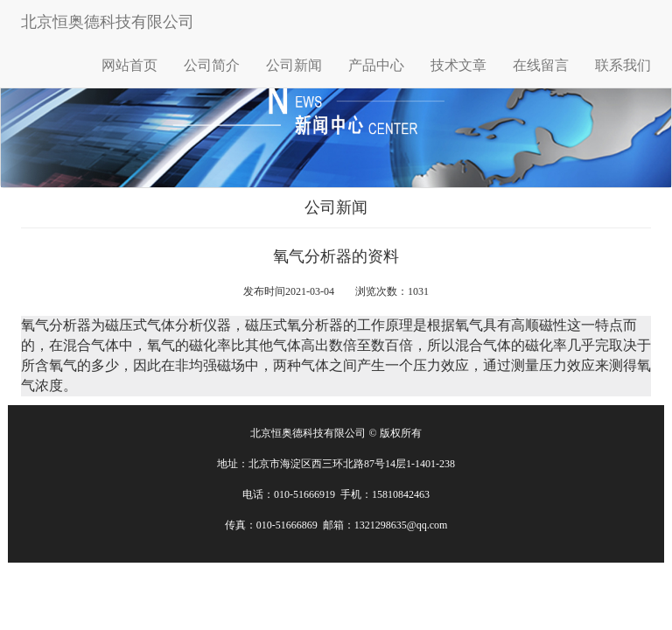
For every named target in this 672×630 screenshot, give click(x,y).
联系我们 (623, 65)
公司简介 (212, 65)
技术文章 (458, 65)
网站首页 (129, 65)
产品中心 (376, 65)
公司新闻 (294, 65)
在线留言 (541, 65)
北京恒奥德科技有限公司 (108, 22)
